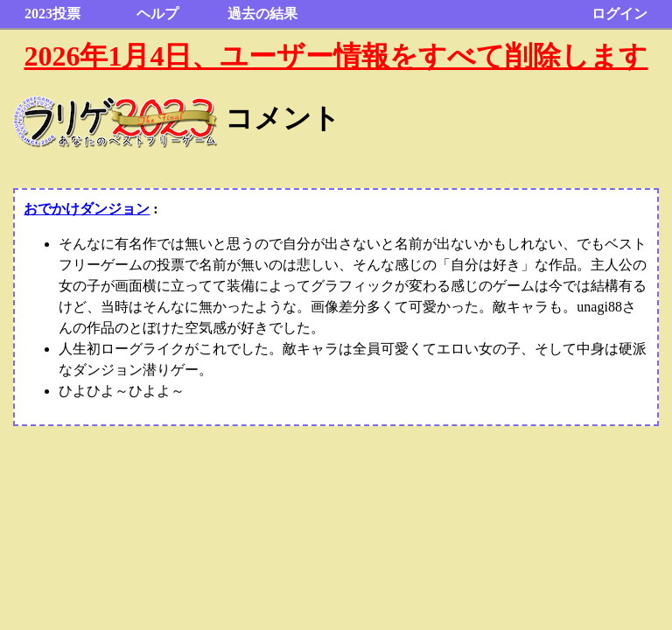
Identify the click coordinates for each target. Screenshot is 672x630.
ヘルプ (157, 14)
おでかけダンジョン (87, 209)
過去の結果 (262, 14)
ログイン (619, 14)
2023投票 (52, 14)
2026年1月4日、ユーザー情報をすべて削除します (336, 56)
